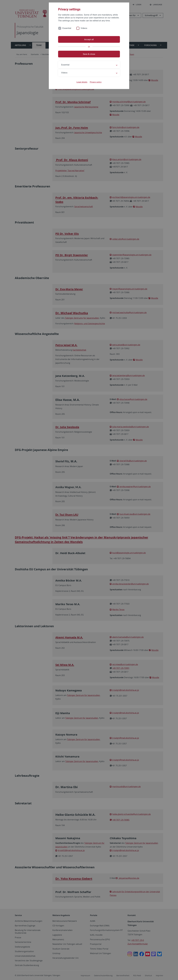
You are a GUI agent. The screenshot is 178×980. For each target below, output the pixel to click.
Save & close (89, 54)
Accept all (89, 39)
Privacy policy (96, 82)
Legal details (82, 82)
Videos (84, 28)
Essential (67, 28)
